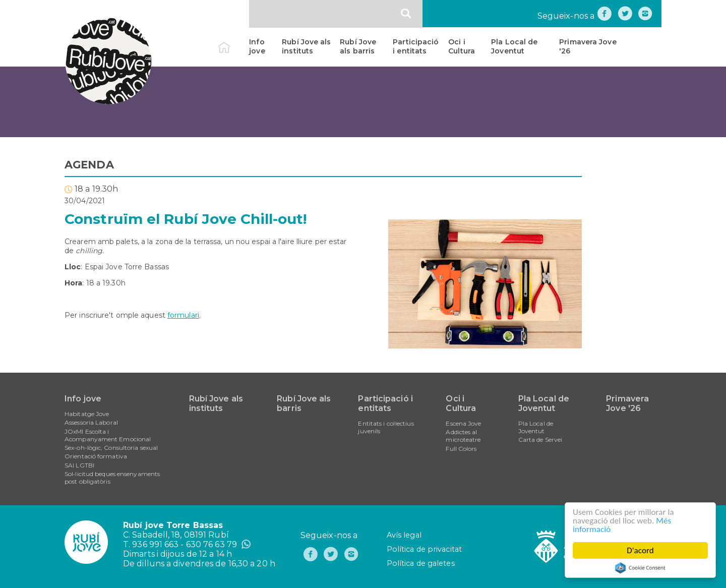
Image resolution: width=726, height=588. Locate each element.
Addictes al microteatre (463, 436)
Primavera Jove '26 (588, 46)
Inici (233, 42)
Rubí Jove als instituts (306, 46)
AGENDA (89, 165)
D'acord (640, 550)
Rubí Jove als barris (358, 46)
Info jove (257, 46)
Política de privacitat (424, 549)
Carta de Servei (540, 439)
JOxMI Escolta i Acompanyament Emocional (108, 435)
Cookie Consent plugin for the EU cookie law (640, 568)
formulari (183, 315)
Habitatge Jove (87, 414)
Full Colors (461, 449)
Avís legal (404, 535)
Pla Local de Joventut (514, 46)
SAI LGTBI (79, 465)
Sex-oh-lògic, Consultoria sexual (111, 448)
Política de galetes (421, 563)
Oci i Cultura (462, 46)
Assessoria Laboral (91, 422)
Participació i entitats (416, 46)
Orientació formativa (96, 456)
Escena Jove (463, 423)
